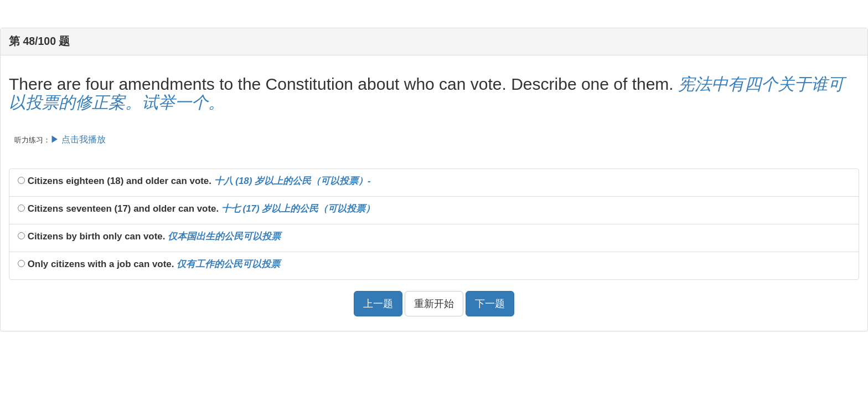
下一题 (490, 304)
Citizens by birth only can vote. (149, 236)
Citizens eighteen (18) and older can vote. (194, 181)
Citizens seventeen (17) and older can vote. (196, 209)
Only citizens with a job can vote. (149, 264)
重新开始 (434, 304)
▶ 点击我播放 (78, 139)
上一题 (378, 304)
